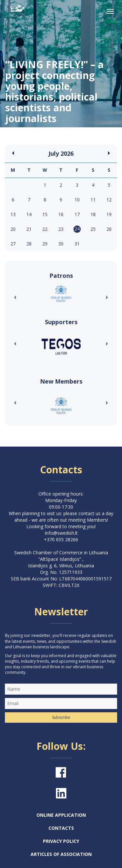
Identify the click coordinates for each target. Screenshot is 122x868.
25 (93, 229)
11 (93, 200)
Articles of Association (61, 854)
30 (61, 244)
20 (13, 229)
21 (29, 229)
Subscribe (61, 717)
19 (109, 214)
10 (77, 200)
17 (77, 214)
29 (45, 244)
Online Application (61, 815)
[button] (15, 297)
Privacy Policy (61, 841)
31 (77, 244)
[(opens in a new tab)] (61, 294)
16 (61, 214)
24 (77, 229)
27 (13, 244)
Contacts (61, 828)
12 (109, 200)
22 (45, 229)
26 (109, 229)
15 (45, 214)
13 (13, 214)
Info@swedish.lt (61, 533)
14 (29, 214)
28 (29, 244)
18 (93, 214)
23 (61, 229)
